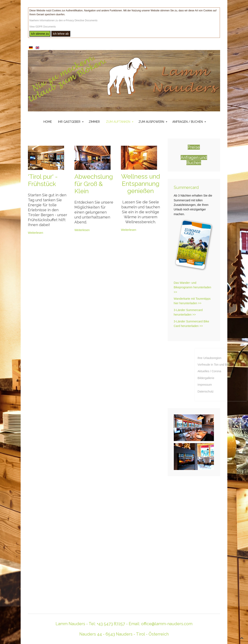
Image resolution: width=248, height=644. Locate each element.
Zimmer (94, 122)
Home (48, 122)
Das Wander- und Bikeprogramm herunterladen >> (193, 287)
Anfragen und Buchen (194, 160)
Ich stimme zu (40, 34)
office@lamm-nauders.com (167, 624)
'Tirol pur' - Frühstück (43, 180)
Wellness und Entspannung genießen (141, 184)
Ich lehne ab (61, 34)
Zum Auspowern (151, 122)
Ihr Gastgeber (69, 122)
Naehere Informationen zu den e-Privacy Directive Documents (63, 20)
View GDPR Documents (43, 27)
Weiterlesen (36, 233)
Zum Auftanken (118, 122)
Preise (194, 147)
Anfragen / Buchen (188, 122)
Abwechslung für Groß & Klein (94, 184)
